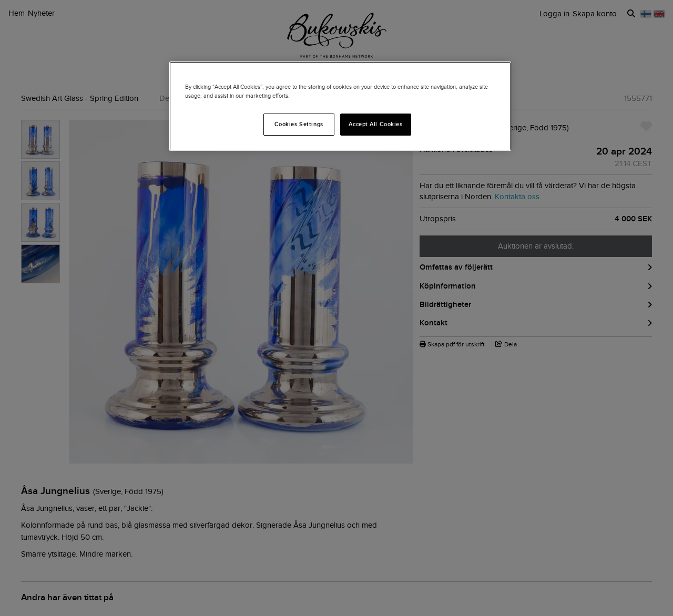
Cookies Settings (299, 124)
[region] (340, 106)
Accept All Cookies (375, 124)
